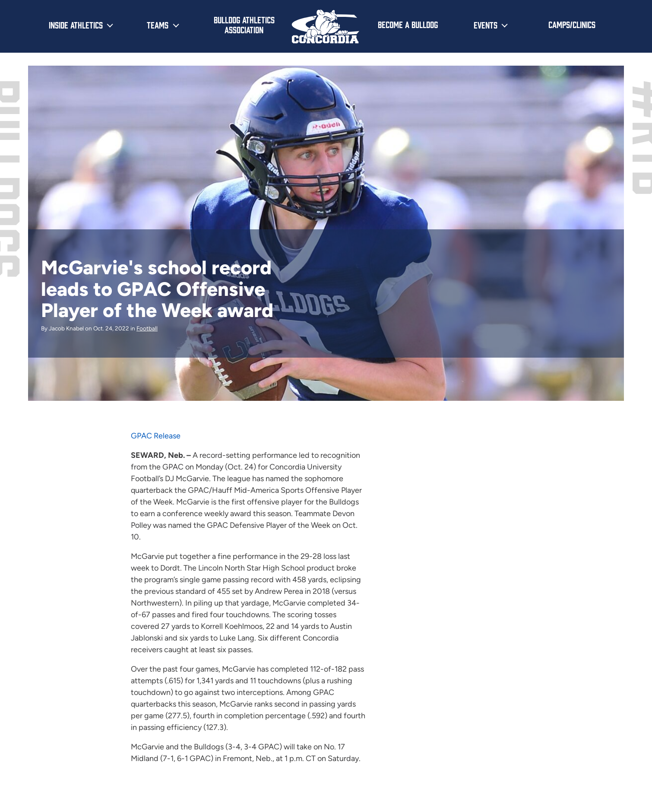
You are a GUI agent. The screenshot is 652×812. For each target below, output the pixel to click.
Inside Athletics (76, 25)
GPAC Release (156, 436)
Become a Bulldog (408, 24)
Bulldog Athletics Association (244, 24)
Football (147, 328)
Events (486, 25)
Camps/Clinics (572, 24)
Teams (158, 25)
